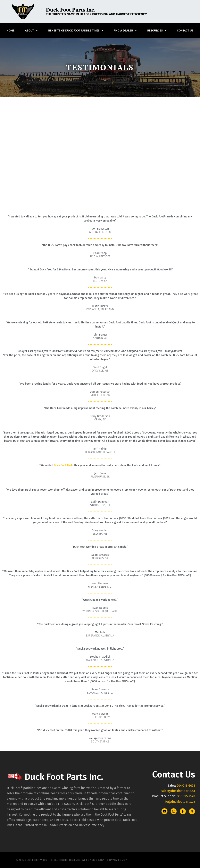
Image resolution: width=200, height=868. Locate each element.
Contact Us (185, 31)
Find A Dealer (125, 30)
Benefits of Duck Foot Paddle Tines (76, 30)
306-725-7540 (186, 796)
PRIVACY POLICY (117, 860)
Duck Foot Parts (64, 465)
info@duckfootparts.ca (179, 802)
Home (11, 31)
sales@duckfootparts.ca (178, 791)
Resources (157, 30)
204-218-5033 (186, 786)
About (31, 30)
